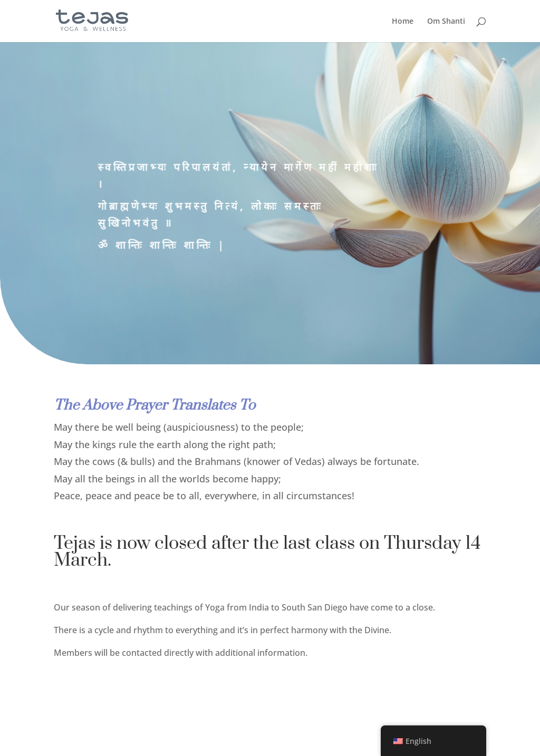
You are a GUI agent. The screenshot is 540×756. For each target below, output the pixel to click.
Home (403, 22)
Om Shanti (446, 22)
